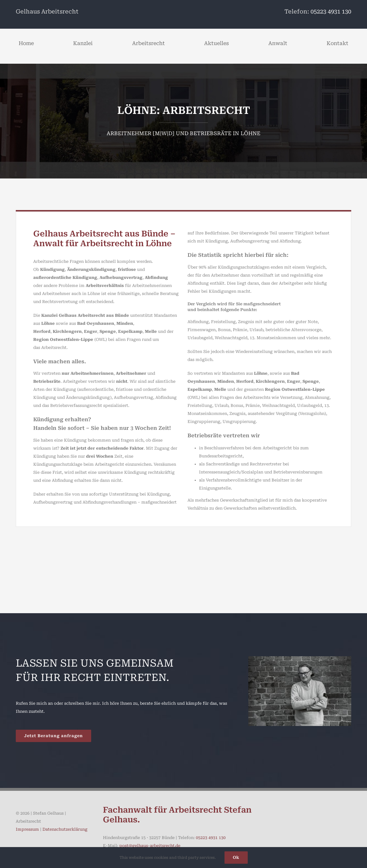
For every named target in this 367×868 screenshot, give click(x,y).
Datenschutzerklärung (65, 829)
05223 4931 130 (331, 11)
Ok (236, 857)
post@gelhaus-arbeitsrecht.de (150, 846)
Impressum (27, 829)
